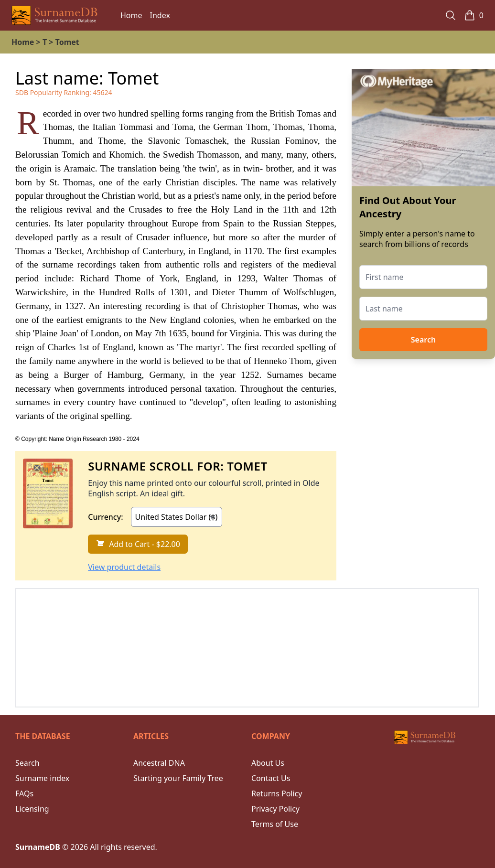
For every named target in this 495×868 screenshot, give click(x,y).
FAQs (24, 793)
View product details (124, 567)
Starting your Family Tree (178, 778)
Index (160, 15)
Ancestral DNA (159, 763)
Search (423, 340)
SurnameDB (38, 847)
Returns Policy (277, 793)
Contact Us (271, 778)
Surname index (42, 778)
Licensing (32, 809)
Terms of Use (275, 824)
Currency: (105, 517)
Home (131, 15)
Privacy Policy (275, 809)
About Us (268, 763)
